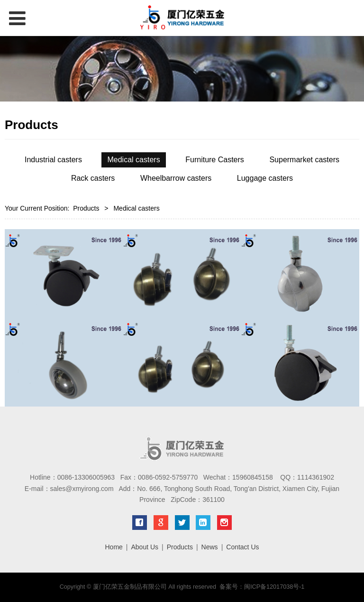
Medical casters (133, 160)
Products (86, 208)
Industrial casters (53, 160)
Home (114, 547)
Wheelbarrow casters (176, 178)
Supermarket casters (304, 160)
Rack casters (93, 178)
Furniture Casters (215, 160)
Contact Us (242, 547)
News (210, 547)
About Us (145, 547)
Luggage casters (265, 178)
